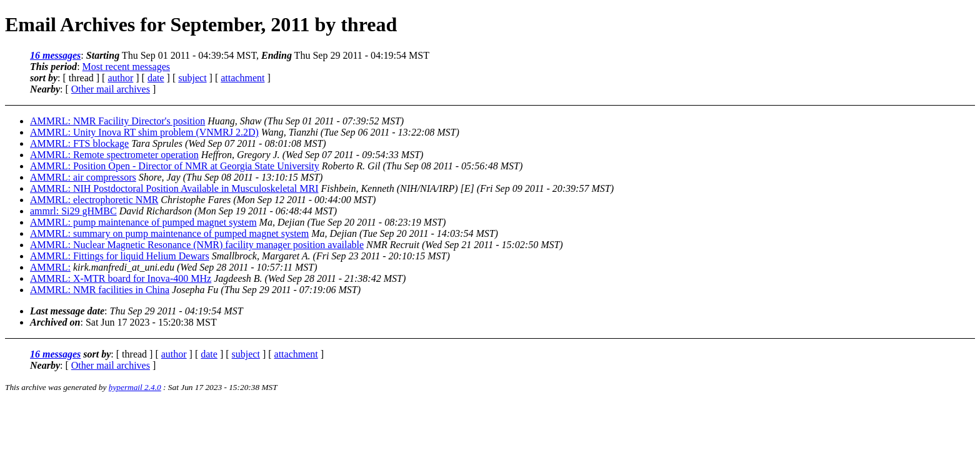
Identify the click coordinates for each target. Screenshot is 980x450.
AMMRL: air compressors (83, 177)
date (156, 78)
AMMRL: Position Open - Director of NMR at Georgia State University (175, 166)
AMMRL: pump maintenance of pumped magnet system (143, 222)
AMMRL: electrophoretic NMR (94, 200)
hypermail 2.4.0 (135, 387)
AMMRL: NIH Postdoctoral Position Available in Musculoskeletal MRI (174, 188)
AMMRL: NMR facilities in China (100, 290)
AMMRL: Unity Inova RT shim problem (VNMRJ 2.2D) (144, 132)
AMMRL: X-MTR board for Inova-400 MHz (121, 278)
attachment (242, 78)
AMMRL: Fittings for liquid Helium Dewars (120, 256)
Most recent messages (126, 67)
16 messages (55, 55)
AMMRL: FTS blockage (79, 143)
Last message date (67, 311)
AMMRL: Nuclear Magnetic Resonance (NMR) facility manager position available (197, 245)
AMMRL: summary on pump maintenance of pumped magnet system (169, 233)
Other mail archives (111, 89)
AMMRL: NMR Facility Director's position (117, 121)
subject (192, 78)
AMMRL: (50, 267)
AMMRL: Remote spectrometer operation (114, 155)
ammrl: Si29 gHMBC (73, 211)
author (120, 78)
